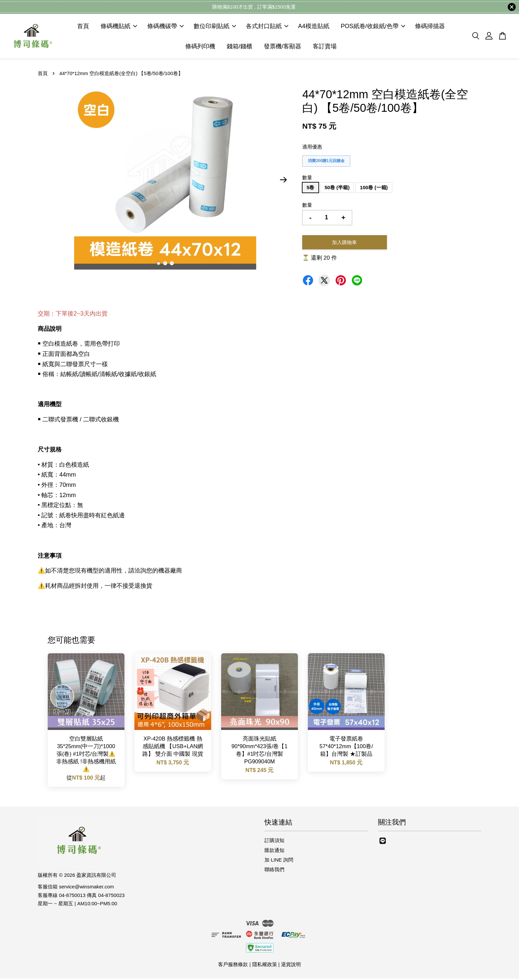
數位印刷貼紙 (215, 27)
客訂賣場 (325, 47)
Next (283, 181)
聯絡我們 (274, 871)
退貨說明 (291, 966)
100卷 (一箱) (374, 189)
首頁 (83, 27)
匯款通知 (274, 852)
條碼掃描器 (430, 27)
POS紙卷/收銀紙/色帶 (373, 27)
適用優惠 (312, 148)
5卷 (310, 189)
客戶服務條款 (233, 966)
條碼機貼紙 (119, 27)
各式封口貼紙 (267, 27)
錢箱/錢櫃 (239, 47)
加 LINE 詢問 (279, 861)
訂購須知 (274, 842)
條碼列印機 (200, 47)
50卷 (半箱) (337, 189)
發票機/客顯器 (283, 47)
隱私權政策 (265, 966)
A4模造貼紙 (314, 27)
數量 (307, 179)
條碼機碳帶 (165, 27)
